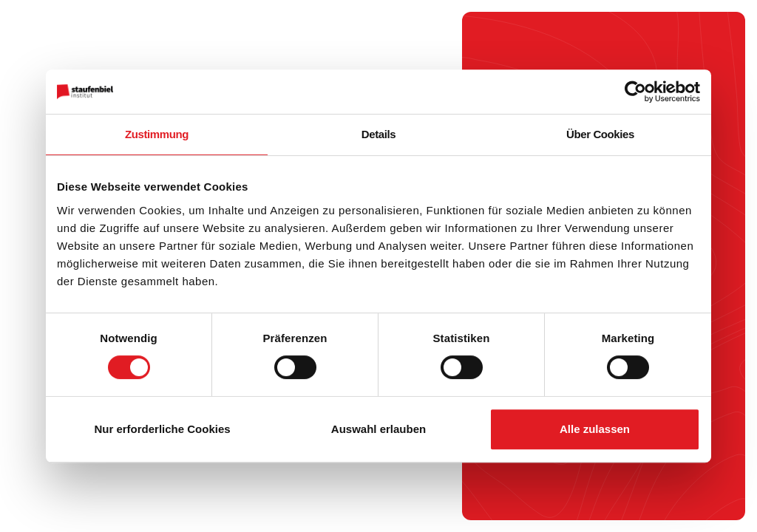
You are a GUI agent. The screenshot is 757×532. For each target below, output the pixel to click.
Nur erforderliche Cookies (162, 429)
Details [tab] (378, 134)
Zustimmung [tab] (157, 134)
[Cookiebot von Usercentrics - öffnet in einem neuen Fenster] (635, 92)
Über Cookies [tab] (600, 134)
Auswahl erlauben (378, 429)
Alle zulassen (595, 429)
